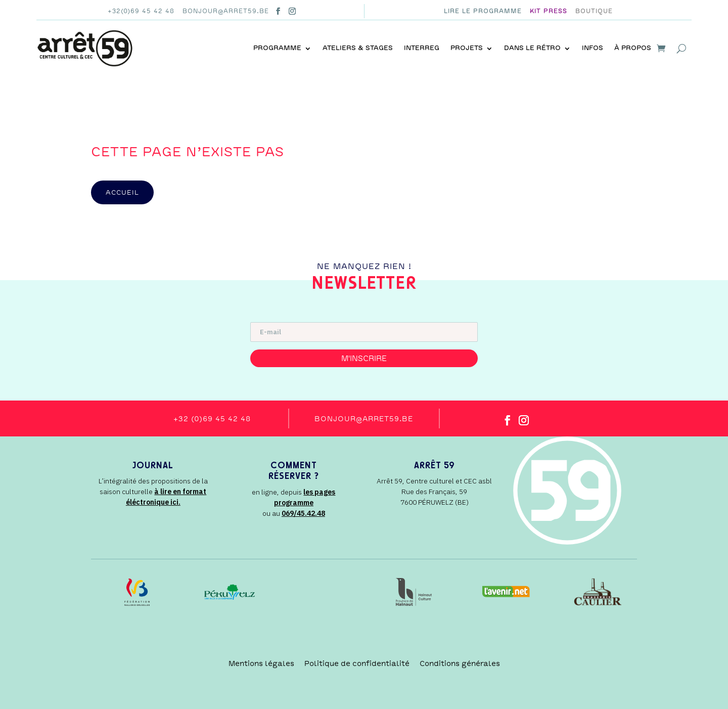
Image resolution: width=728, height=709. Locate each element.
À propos (633, 48)
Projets (467, 48)
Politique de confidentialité (357, 663)
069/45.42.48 (303, 513)
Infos (593, 48)
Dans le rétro (532, 48)
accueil (122, 192)
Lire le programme (483, 11)
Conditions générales (460, 663)
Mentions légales (261, 663)
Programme (277, 48)
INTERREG (422, 48)
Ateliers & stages (358, 48)
